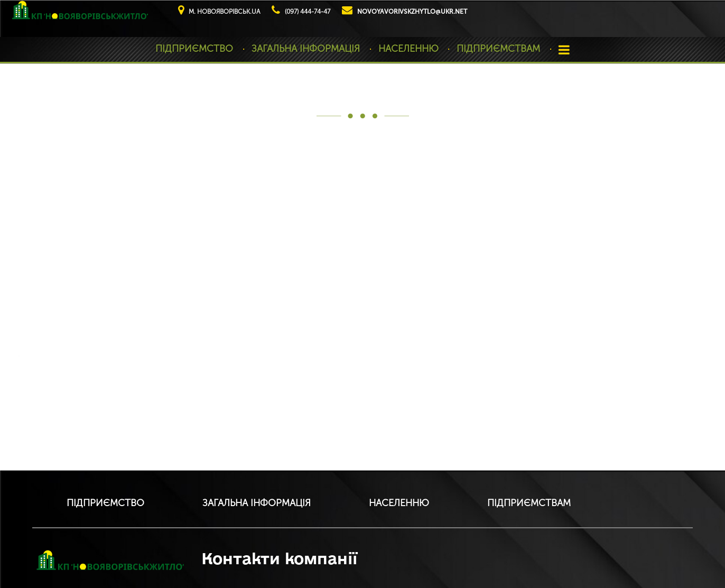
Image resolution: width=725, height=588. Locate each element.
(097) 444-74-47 (308, 12)
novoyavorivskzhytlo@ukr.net (412, 12)
